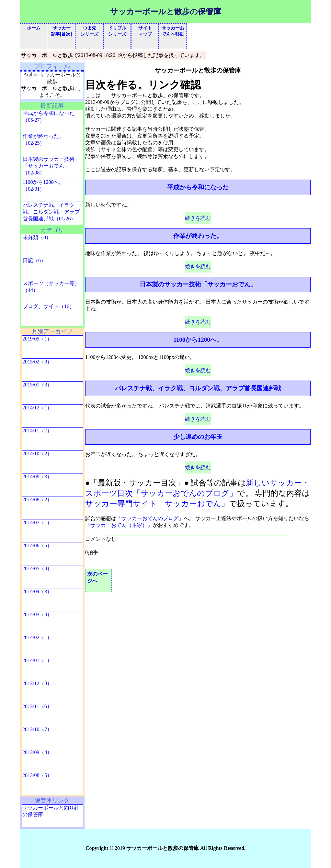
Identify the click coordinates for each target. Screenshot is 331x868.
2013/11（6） (37, 706)
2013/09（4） (37, 752)
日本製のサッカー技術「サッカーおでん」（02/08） (49, 166)
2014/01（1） (37, 660)
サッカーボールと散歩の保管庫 (166, 12)
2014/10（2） (37, 454)
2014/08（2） (37, 500)
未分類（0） (37, 237)
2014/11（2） (37, 431)
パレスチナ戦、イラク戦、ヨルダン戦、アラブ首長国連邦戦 (198, 388)
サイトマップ (145, 31)
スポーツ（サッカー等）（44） (51, 287)
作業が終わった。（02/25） (43, 139)
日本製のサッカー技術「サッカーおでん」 (198, 284)
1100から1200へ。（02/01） (43, 185)
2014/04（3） (37, 591)
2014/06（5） (37, 545)
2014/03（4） (37, 614)
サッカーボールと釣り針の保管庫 (51, 811)
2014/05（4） (37, 568)
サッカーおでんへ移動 (173, 31)
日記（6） (34, 260)
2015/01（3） (37, 385)
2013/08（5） (37, 775)
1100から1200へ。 (198, 340)
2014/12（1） (37, 408)
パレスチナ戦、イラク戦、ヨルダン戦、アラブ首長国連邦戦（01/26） (51, 212)
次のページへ (97, 577)
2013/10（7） (37, 729)
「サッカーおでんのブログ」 (150, 518)
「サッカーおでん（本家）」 (119, 525)
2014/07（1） (37, 523)
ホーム (34, 28)
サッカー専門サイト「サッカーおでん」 (157, 504)
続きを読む (198, 218)
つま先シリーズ (89, 31)
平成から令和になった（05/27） (49, 117)
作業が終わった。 (198, 236)
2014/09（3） (37, 477)
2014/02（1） (37, 637)
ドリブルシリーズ (117, 31)
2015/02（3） (37, 362)
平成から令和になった (198, 187)
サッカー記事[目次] (62, 31)
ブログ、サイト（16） (49, 306)
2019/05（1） (37, 339)
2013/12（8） (37, 683)
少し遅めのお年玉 (198, 437)
